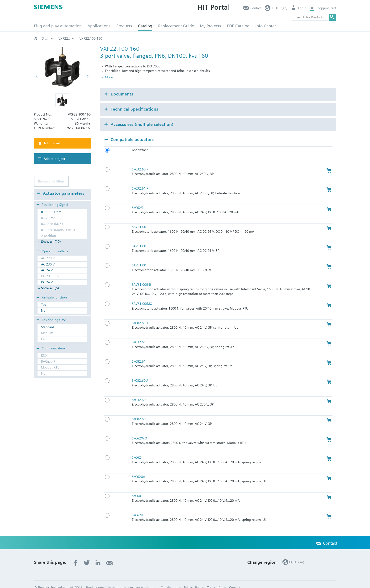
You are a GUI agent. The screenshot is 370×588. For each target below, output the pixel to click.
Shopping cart (326, 8)
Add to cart (52, 143)
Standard (48, 327)
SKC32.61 (139, 334)
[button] (62, 100)
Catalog (145, 26)
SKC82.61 (139, 353)
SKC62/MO (139, 430)
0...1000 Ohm (51, 212)
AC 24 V (47, 270)
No (43, 311)
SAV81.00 (139, 238)
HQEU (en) (280, 8)
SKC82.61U (140, 315)
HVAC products (48, 38)
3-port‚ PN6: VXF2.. (239, 38)
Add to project (54, 159)
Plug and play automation (58, 26)
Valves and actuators (74, 38)
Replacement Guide (176, 26)
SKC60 (136, 488)
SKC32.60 (139, 392)
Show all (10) (51, 242)
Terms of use (216, 580)
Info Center (266, 26)
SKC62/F (138, 200)
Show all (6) (50, 288)
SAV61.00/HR (141, 277)
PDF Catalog (238, 26)
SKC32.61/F (140, 181)
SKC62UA (139, 469)
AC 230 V (48, 264)
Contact (256, 8)
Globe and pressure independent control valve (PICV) (137, 38)
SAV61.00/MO (142, 296)
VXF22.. (268, 38)
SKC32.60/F (140, 161)
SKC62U (137, 507)
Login (302, 8)
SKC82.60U (140, 373)
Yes (43, 305)
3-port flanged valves (200, 38)
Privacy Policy (194, 580)
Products (124, 26)
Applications (99, 26)
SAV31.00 (139, 257)
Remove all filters (51, 181)
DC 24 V (47, 282)
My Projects (210, 26)
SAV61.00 (139, 219)
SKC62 (136, 450)
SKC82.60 (139, 411)
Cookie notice (171, 580)
